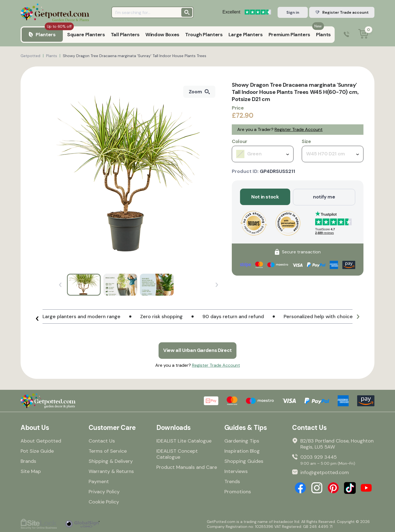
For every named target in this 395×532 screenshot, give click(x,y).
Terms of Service (108, 451)
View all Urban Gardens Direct (198, 350)
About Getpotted (41, 441)
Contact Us (102, 441)
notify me (324, 197)
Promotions (238, 491)
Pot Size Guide (37, 451)
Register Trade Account (299, 129)
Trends (232, 481)
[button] (37, 319)
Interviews (236, 471)
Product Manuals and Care (187, 467)
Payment (99, 481)
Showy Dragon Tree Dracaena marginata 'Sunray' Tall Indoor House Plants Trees (135, 56)
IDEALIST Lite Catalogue (184, 441)
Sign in (293, 12)
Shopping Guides (244, 461)
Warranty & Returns (111, 471)
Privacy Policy (104, 491)
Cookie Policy (104, 502)
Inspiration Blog (242, 451)
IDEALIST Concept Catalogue (177, 454)
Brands (28, 461)
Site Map (31, 471)
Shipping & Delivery (111, 461)
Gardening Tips (242, 441)
